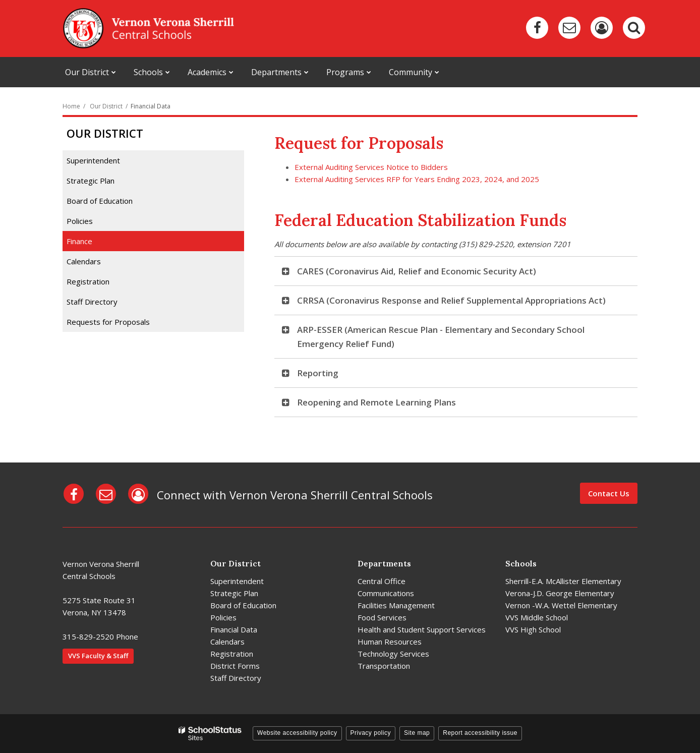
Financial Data (234, 629)
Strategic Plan (91, 181)
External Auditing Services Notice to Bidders (371, 167)
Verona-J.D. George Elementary (560, 593)
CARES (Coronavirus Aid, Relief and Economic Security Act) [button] (417, 271)
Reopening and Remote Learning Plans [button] (376, 402)
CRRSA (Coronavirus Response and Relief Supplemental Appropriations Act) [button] (451, 300)
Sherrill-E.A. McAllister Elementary (563, 581)
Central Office (382, 581)
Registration (88, 281)
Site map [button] (417, 733)
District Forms (235, 666)
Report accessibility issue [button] (480, 733)
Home (71, 106)
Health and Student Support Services (422, 629)
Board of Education (100, 201)
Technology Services (393, 654)
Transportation (384, 666)
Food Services (382, 617)
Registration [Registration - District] (232, 654)
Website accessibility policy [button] (297, 733)
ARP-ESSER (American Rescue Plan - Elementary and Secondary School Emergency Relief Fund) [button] (441, 336)
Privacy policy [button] (371, 733)
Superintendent (93, 160)
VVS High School (533, 629)
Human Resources (390, 642)
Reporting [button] (318, 373)
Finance (79, 241)
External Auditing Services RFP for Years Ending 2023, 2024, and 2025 (417, 179)
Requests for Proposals (108, 322)
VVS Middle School (537, 617)
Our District (106, 106)
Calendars (84, 261)
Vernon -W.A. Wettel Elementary (561, 605)
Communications (386, 593)
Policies (80, 221)
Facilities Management (396, 605)
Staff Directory (92, 302)
